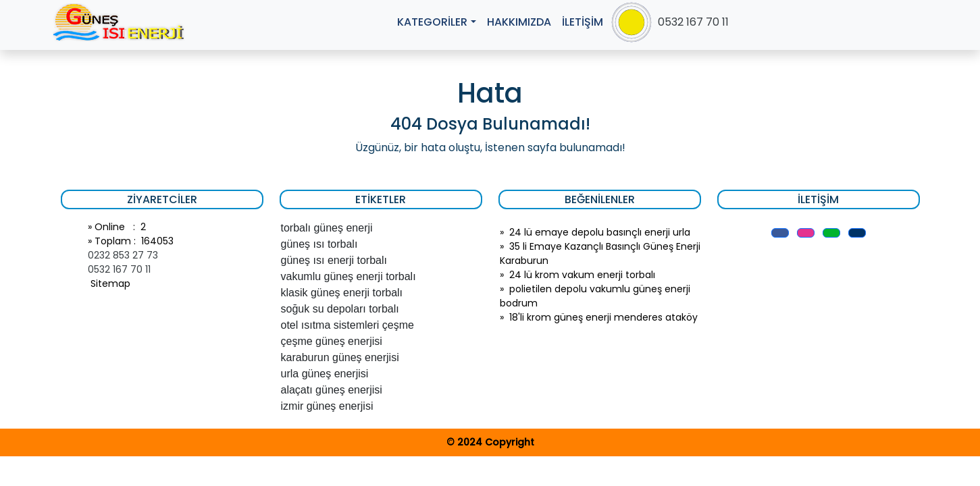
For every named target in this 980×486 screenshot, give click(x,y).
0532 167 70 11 (693, 22)
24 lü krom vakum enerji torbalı (582, 275)
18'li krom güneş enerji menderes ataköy (603, 317)
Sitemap (109, 283)
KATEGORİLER (432, 22)
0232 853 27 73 (123, 255)
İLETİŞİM (583, 22)
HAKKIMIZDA (519, 22)
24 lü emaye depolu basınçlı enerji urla (600, 232)
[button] (780, 233)
